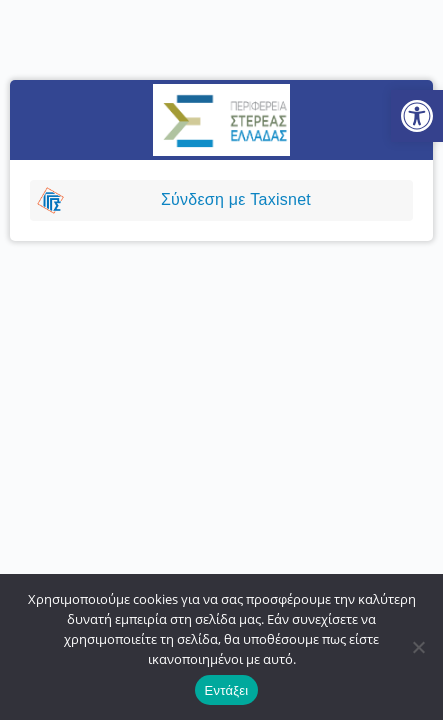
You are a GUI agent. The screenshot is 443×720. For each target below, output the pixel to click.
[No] (418, 647)
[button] (417, 116)
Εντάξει (227, 690)
